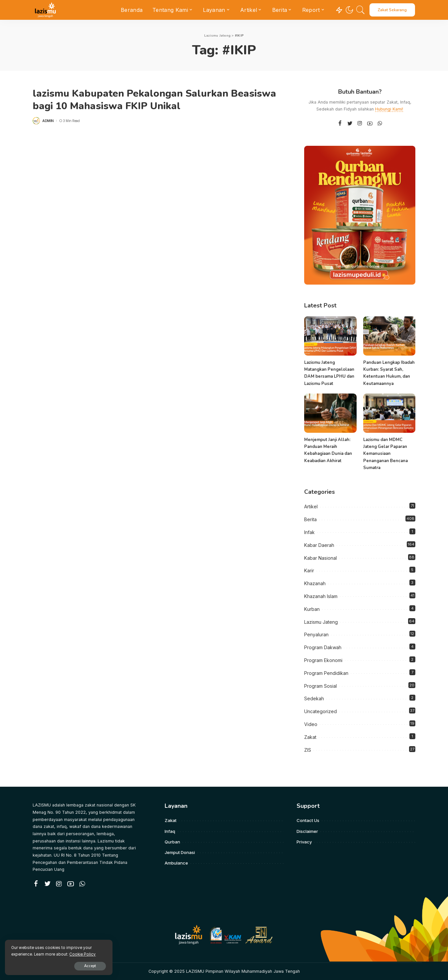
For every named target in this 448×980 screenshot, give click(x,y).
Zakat (310, 737)
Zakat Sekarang (392, 10)
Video (311, 724)
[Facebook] (340, 124)
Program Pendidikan (326, 673)
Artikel (311, 506)
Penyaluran (316, 634)
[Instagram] (360, 124)
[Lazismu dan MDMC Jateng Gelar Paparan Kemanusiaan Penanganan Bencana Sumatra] (389, 413)
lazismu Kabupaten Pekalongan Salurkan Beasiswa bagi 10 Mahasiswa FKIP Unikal (154, 100)
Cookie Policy (83, 954)
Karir (309, 570)
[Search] (361, 10)
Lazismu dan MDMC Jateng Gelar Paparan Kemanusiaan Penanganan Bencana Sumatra (385, 454)
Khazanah (315, 583)
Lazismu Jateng (321, 622)
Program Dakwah (323, 647)
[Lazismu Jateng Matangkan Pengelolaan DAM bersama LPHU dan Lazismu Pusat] (330, 336)
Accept (81, 966)
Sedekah (314, 698)
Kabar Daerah (319, 545)
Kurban (312, 609)
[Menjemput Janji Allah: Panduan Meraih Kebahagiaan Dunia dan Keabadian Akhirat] (330, 413)
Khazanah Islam (321, 596)
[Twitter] (350, 124)
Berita (310, 519)
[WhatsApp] (380, 124)
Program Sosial (320, 686)
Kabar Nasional (320, 558)
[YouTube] (370, 124)
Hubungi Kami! (389, 109)
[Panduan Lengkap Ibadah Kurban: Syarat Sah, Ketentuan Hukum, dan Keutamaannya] (389, 336)
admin (48, 121)
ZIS (308, 750)
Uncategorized (320, 711)
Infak (309, 532)
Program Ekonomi (323, 660)
